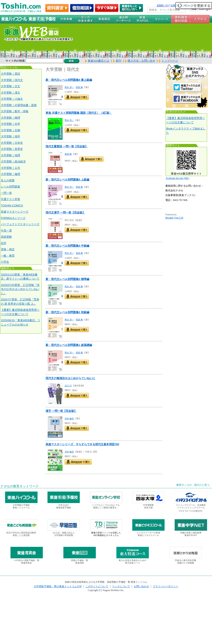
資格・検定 (8, 249)
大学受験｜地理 (10, 155)
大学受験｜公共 (10, 168)
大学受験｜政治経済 (13, 161)
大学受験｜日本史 (12, 143)
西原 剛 (79, 87)
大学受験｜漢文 (10, 93)
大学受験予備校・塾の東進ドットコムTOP (58, 586)
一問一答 (6, 193)
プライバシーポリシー (166, 586)
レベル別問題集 (10, 187)
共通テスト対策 (10, 199)
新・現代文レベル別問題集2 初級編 (67, 312)
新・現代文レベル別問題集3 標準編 (67, 279)
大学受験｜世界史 (12, 149)
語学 (4, 243)
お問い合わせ (141, 586)
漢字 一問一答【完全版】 (61, 411)
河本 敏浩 (69, 419)
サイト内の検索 (15, 61)
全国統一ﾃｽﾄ (163, 5)
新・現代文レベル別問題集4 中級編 (67, 246)
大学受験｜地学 (10, 136)
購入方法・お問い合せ (141, 61)
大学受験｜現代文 (12, 80)
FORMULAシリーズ (13, 218)
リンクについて (121, 586)
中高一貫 (6, 231)
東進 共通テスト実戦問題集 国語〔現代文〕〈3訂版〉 (79, 113)
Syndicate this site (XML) (178, 178)
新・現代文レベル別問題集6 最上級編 (69, 80)
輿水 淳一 (69, 87)
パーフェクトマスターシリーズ (20, 224)
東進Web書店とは (97, 61)
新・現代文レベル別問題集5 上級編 (67, 180)
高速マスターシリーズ (15, 212)
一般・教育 (8, 256)
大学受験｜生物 (10, 130)
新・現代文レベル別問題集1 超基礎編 (69, 345)
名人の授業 (8, 180)
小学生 (5, 262)
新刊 (117, 61)
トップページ (170, 61)
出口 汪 (68, 386)
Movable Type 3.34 (174, 218)
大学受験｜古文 (10, 86)
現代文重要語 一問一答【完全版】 (67, 146)
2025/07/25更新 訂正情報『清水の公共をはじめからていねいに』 (20, 289)
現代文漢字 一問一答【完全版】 (65, 213)
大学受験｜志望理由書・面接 (19, 105)
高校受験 (6, 237)
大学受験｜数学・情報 (15, 111)
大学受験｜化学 (10, 124)
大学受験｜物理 (10, 118)
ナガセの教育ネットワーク (20, 486)
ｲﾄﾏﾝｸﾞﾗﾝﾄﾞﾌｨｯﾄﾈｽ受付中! (191, 511)
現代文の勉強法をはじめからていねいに (70, 378)
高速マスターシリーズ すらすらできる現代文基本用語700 (82, 444)
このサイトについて (97, 586)
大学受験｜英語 (10, 74)
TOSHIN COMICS (12, 205)
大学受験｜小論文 (12, 99)
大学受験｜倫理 (10, 174)
